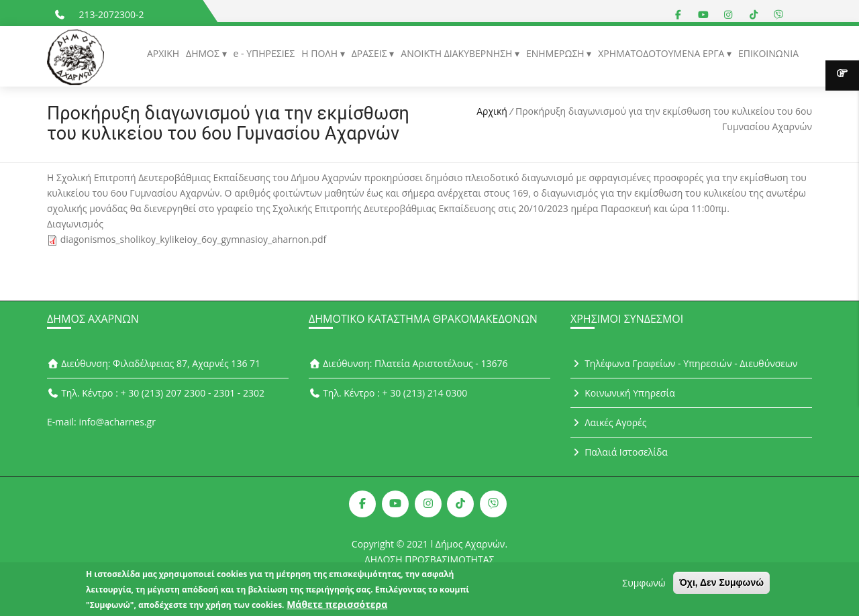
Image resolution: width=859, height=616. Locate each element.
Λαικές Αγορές (609, 422)
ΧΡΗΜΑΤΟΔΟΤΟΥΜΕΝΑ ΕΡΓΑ (662, 53)
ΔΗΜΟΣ (204, 53)
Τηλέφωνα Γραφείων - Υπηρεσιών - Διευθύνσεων (684, 363)
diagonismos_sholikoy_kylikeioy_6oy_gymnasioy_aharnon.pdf (194, 239)
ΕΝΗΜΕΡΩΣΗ (556, 53)
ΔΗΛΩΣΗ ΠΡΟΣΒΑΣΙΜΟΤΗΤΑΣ (430, 559)
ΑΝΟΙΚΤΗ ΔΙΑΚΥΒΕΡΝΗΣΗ (458, 53)
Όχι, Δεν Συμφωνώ (721, 586)
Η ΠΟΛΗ (320, 53)
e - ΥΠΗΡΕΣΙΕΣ (264, 53)
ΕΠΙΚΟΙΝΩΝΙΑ (768, 53)
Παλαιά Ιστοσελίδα (619, 452)
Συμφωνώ (644, 586)
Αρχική (492, 111)
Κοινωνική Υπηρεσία (623, 393)
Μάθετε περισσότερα (337, 608)
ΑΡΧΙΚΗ (163, 53)
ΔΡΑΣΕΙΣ (371, 53)
